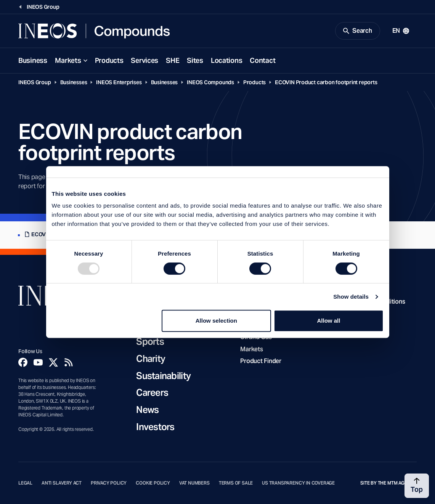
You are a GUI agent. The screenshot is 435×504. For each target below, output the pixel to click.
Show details (351, 297)
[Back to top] (417, 486)
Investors (155, 427)
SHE (173, 60)
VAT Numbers (194, 483)
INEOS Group (35, 82)
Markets (68, 60)
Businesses (74, 82)
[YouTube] (38, 362)
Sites (195, 60)
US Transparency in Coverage (298, 483)
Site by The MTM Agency (388, 483)
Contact (262, 60)
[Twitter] (53, 362)
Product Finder (261, 361)
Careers (152, 393)
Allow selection (216, 321)
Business (33, 60)
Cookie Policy (153, 483)
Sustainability (163, 376)
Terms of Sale (236, 483)
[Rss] (69, 362)
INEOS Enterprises (119, 82)
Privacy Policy (109, 483)
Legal (25, 483)
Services (144, 60)
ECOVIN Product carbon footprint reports (326, 82)
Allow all (329, 321)
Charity (151, 359)
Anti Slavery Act (62, 483)
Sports (150, 342)
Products (109, 60)
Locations (226, 60)
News (147, 410)
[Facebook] (23, 362)
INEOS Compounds (210, 82)
